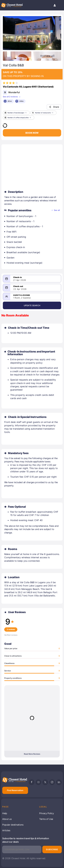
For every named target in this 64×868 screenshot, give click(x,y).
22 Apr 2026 (20, 289)
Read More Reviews (32, 754)
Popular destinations (13, 825)
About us (7, 819)
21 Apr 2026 (20, 280)
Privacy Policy (47, 813)
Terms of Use (46, 819)
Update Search (32, 305)
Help (5, 813)
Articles (6, 830)
